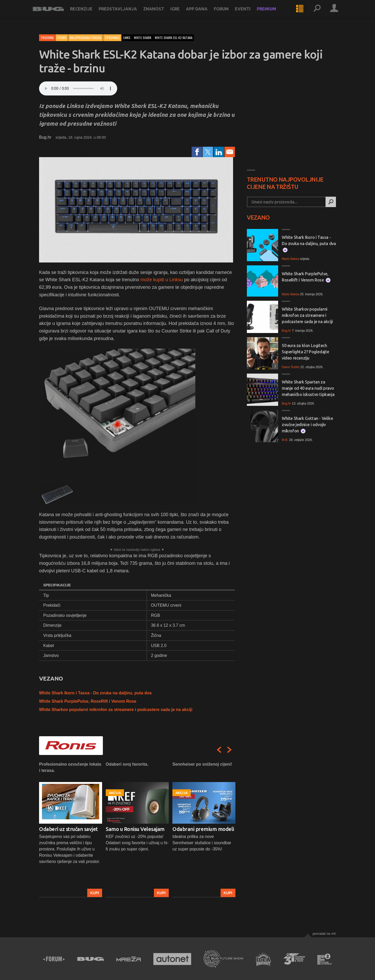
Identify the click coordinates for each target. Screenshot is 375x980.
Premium (273, 14)
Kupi (95, 893)
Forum (228, 14)
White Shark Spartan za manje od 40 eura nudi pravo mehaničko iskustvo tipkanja (308, 388)
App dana (203, 14)
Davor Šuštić (291, 367)
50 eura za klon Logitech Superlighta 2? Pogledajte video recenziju (305, 352)
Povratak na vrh (324, 934)
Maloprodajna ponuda (86, 38)
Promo (62, 38)
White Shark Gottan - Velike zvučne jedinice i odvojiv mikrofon (307, 425)
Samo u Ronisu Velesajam (135, 829)
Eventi (249, 14)
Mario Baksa (290, 259)
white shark (143, 38)
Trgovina (47, 38)
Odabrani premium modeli (203, 829)
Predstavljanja (124, 14)
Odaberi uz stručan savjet (68, 829)
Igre (182, 14)
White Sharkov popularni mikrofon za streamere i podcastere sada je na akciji (116, 710)
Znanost (160, 14)
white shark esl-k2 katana (174, 38)
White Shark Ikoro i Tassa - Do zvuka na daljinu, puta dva (95, 693)
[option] (71, 829)
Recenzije (88, 14)
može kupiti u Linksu (162, 280)
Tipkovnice (112, 38)
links (127, 38)
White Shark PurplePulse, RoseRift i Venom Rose (88, 701)
